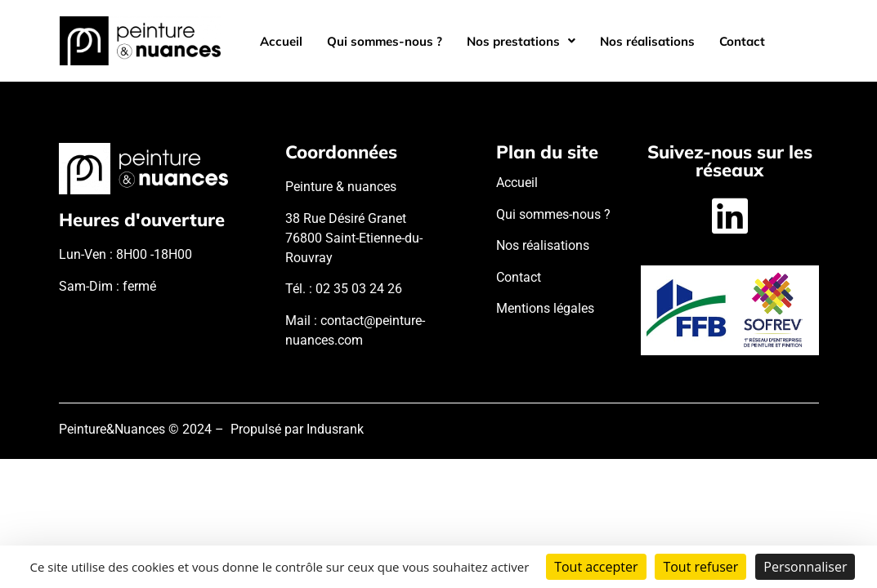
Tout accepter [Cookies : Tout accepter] (596, 567)
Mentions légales (545, 308)
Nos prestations (521, 41)
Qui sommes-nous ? (385, 41)
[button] (521, 41)
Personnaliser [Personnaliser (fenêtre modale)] (805, 567)
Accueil (281, 41)
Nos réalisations (647, 41)
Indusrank (335, 429)
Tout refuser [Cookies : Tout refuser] (700, 567)
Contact (742, 41)
